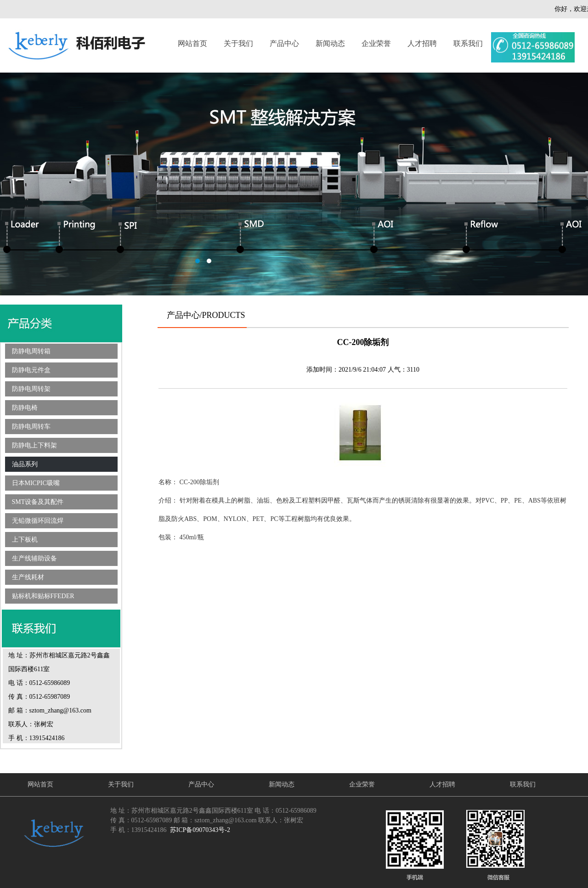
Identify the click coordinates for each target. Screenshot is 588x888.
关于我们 (238, 43)
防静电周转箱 (31, 351)
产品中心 (284, 43)
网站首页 (192, 43)
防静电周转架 (31, 389)
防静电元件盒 (31, 370)
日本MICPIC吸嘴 (36, 483)
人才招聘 (422, 43)
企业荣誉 (376, 43)
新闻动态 (330, 43)
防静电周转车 (31, 427)
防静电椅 (25, 408)
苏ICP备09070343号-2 (200, 830)
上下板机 (25, 540)
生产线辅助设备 (34, 558)
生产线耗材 (28, 577)
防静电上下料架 (34, 445)
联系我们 (468, 43)
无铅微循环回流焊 (38, 521)
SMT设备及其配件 (38, 502)
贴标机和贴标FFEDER (43, 596)
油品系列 (25, 464)
